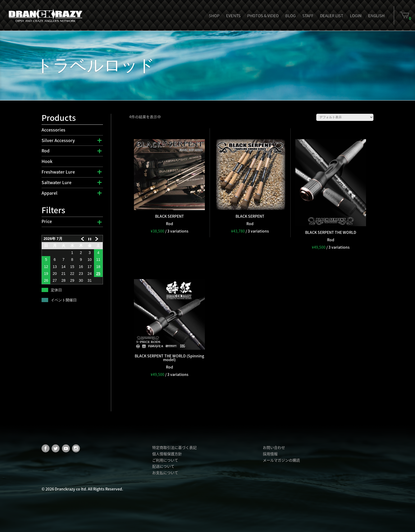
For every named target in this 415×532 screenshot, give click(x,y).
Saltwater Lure (57, 182)
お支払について (165, 472)
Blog (290, 16)
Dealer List (332, 16)
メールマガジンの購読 (281, 460)
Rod (46, 151)
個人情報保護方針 (167, 454)
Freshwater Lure (58, 172)
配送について (163, 466)
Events (233, 16)
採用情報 (270, 454)
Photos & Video (263, 16)
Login (356, 16)
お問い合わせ (274, 447)
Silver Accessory (58, 140)
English (376, 16)
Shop (214, 16)
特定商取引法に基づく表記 (174, 447)
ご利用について (165, 460)
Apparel (49, 193)
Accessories (53, 130)
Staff (308, 16)
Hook (47, 161)
